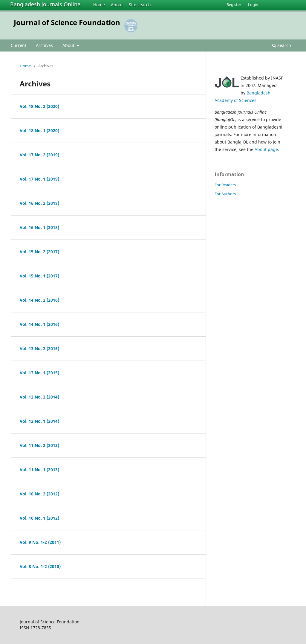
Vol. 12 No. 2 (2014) (39, 397)
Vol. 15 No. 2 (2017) (39, 252)
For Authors (225, 194)
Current (19, 45)
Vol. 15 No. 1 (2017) (39, 276)
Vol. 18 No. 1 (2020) (39, 131)
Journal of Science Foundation (67, 22)
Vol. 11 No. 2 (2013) (39, 445)
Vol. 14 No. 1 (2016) (39, 324)
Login (253, 4)
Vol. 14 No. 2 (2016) (39, 300)
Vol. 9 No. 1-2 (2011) (40, 542)
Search (282, 45)
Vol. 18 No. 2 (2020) (39, 106)
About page (266, 149)
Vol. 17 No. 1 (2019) (39, 179)
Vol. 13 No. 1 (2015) (39, 373)
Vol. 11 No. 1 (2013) (39, 470)
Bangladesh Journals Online (45, 4)
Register (234, 4)
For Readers (225, 185)
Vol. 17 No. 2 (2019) (39, 155)
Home (99, 5)
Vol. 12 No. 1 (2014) (39, 421)
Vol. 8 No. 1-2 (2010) (40, 566)
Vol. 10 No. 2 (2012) (39, 494)
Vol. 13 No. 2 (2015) (39, 348)
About (117, 5)
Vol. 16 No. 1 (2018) (39, 227)
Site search (140, 5)
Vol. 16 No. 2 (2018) (39, 203)
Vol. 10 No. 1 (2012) (39, 518)
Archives (44, 45)
